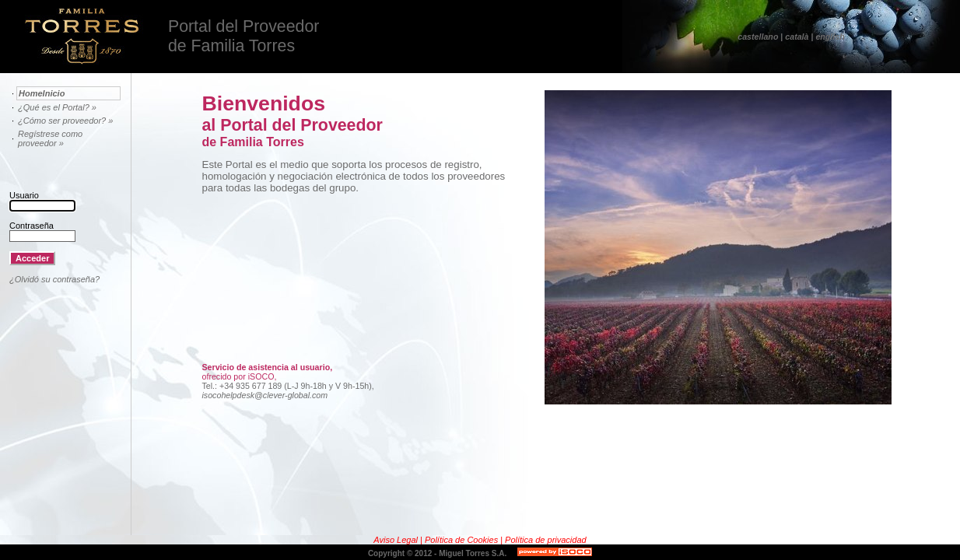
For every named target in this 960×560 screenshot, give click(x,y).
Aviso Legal (397, 540)
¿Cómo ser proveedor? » (65, 121)
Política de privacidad (546, 540)
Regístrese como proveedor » (50, 138)
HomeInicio (42, 93)
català (797, 37)
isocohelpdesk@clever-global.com (265, 395)
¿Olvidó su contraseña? (54, 279)
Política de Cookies (462, 540)
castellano (758, 37)
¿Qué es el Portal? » (57, 107)
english (830, 37)
